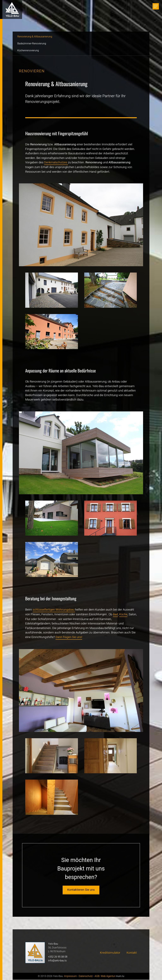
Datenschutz (86, 977)
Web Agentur (108, 977)
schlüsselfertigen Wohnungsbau (54, 610)
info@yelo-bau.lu (57, 961)
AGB (97, 977)
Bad (116, 615)
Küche (124, 615)
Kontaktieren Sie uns (81, 890)
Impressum (70, 977)
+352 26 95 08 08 (58, 957)
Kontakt (132, 953)
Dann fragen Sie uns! (69, 637)
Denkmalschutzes (56, 162)
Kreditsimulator (110, 953)
